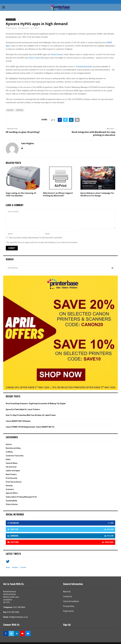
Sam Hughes (12, 28)
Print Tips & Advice (14, 482)
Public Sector (68, 611)
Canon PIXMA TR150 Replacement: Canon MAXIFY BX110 (30, 427)
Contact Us (68, 596)
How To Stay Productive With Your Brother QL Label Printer (31, 415)
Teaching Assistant (84, 67)
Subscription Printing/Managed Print (21, 497)
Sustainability (11, 501)
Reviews (9, 486)
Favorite (23, 567)
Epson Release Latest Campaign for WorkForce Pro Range (97, 194)
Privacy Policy (69, 606)
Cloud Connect (57, 54)
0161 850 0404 (13, 612)
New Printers (11, 474)
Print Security (11, 478)
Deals (8, 459)
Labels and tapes (13, 471)
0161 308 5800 (19, 607)
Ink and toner (11, 467)
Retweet (15, 567)
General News (11, 19)
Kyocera (10, 110)
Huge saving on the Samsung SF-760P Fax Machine (21, 194)
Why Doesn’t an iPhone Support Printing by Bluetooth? (58, 194)
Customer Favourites (15, 456)
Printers (20, 110)
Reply (8, 567)
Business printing (13, 448)
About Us (67, 592)
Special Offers (12, 493)
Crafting (9, 452)
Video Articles (12, 504)
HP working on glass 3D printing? (23, 132)
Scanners (10, 489)
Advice (9, 444)
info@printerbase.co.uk (18, 617)
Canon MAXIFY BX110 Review (18, 421)
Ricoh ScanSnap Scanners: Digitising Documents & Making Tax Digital (36, 404)
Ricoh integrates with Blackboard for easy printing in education (93, 134)
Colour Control (34, 58)
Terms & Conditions (71, 601)
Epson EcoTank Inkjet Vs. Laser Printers (23, 409)
